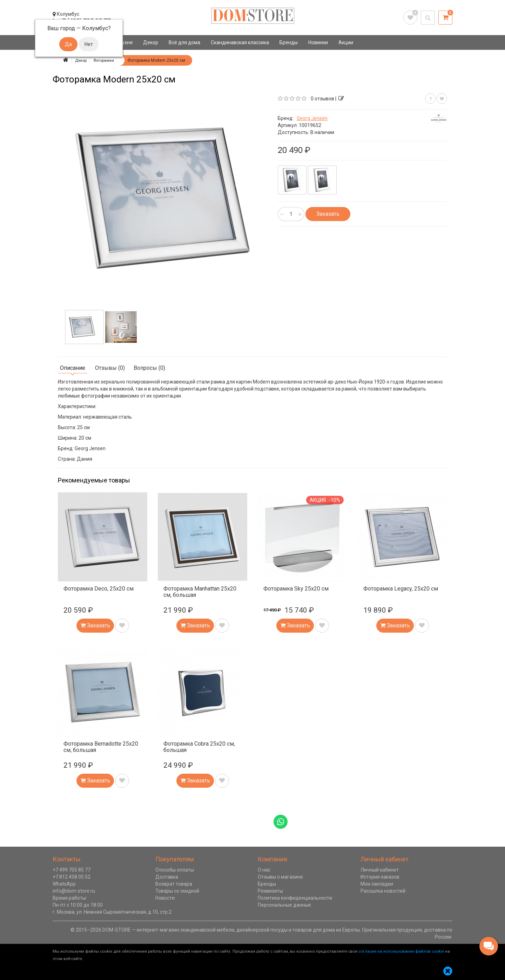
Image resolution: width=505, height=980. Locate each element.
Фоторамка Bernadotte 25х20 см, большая (101, 747)
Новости (165, 898)
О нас (264, 870)
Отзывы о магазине (280, 877)
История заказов (380, 877)
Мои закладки (377, 884)
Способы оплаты (175, 870)
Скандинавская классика (240, 42)
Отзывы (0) (110, 368)
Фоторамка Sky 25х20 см (296, 589)
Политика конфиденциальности (295, 898)
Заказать (328, 214)
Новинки (318, 42)
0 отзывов (322, 99)
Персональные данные (284, 905)
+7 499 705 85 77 (72, 870)
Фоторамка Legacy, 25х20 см (401, 589)
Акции (346, 42)
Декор (151, 42)
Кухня (126, 42)
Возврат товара (174, 884)
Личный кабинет (380, 870)
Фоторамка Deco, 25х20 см (99, 589)
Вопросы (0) (149, 368)
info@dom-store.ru (74, 891)
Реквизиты (270, 891)
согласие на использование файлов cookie (401, 951)
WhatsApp (64, 884)
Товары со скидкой (177, 891)
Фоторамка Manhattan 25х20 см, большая (200, 592)
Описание (73, 368)
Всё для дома (184, 42)
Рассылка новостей (383, 891)
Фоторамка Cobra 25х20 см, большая (199, 747)
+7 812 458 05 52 (72, 877)
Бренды (289, 42)
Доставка (167, 877)
